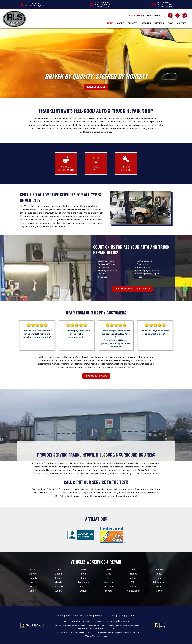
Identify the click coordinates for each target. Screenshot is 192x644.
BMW (83, 569)
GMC (109, 574)
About (120, 23)
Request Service (96, 87)
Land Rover (134, 578)
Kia (109, 578)
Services (133, 23)
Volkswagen (134, 591)
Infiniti (33, 578)
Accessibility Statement (129, 632)
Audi (58, 569)
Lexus (159, 578)
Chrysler (33, 574)
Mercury (109, 582)
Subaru (58, 591)
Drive (89, 636)
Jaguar (58, 578)
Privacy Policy (113, 632)
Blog (170, 23)
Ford (83, 574)
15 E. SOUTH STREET (34, 4)
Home (110, 23)
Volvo (159, 591)
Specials (146, 23)
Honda (134, 574)
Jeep (83, 578)
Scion (159, 586)
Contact (182, 23)
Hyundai (159, 574)
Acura (33, 569)
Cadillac (134, 569)
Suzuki (83, 591)
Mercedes (83, 582)
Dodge (58, 574)
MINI (134, 582)
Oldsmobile (58, 586)
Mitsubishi (159, 582)
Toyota (109, 591)
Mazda (58, 582)
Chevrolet (159, 569)
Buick (109, 569)
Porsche (109, 586)
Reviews (159, 23)
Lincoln (33, 582)
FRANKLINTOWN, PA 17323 (37, 6)
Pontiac (83, 586)
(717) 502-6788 (151, 16)
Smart (33, 591)
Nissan (33, 586)
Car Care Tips (112, 615)
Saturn (134, 586)
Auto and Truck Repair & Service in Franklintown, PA (108, 621)
